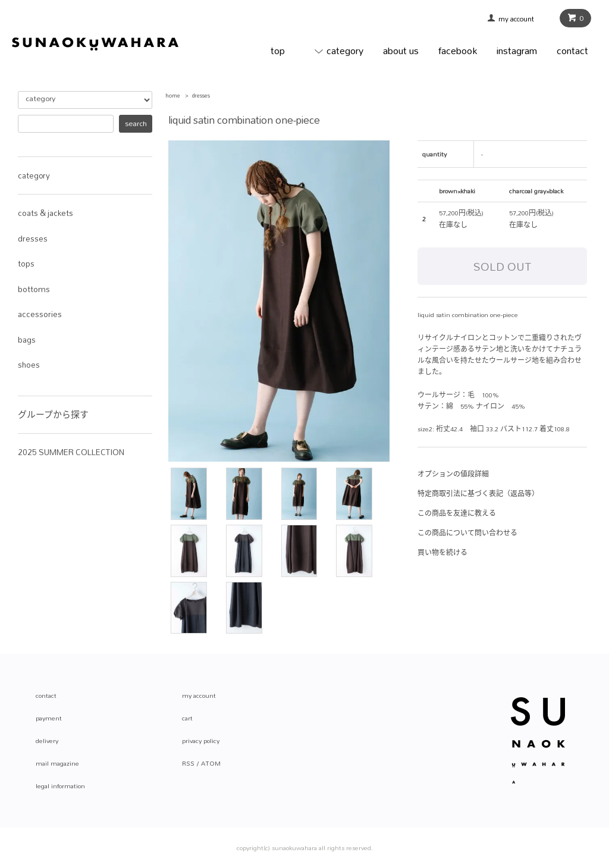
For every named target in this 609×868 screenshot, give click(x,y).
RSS (188, 763)
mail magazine (57, 763)
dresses (201, 95)
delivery (47, 741)
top (278, 50)
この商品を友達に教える (457, 513)
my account (520, 19)
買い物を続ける (442, 553)
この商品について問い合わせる (467, 533)
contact (572, 50)
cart (187, 718)
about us (401, 50)
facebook (458, 50)
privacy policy (201, 741)
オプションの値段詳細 (453, 474)
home (173, 95)
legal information (60, 786)
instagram (517, 50)
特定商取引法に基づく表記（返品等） (478, 494)
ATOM (211, 763)
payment (49, 718)
